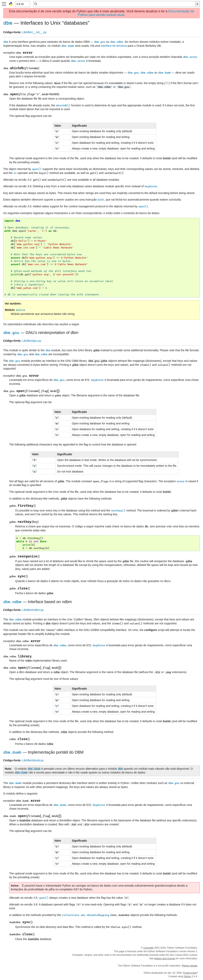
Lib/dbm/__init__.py (34, 32)
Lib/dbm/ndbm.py (33, 610)
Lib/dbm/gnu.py (32, 341)
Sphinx (188, 976)
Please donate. (190, 966)
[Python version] (22, 4)
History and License (165, 959)
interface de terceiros (114, 46)
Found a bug (190, 973)
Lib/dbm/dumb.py (33, 760)
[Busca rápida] (117, 4)
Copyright (148, 948)
